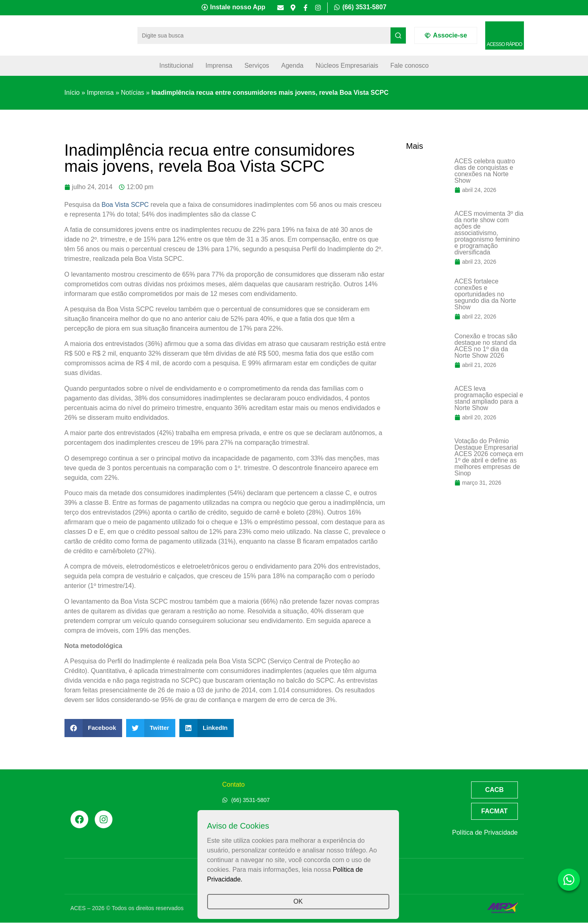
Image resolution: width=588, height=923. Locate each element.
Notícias (133, 93)
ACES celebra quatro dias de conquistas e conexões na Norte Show (485, 171)
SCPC (140, 205)
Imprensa (219, 66)
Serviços (257, 66)
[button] (93, 728)
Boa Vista (115, 205)
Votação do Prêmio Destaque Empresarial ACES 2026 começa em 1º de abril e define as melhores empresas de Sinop (489, 457)
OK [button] (298, 901)
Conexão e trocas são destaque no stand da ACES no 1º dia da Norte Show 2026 (486, 346)
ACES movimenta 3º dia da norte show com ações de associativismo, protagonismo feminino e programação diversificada (489, 233)
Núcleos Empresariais (347, 66)
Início (72, 93)
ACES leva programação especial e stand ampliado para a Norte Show (489, 398)
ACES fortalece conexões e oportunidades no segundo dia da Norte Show (485, 294)
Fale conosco (410, 66)
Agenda (292, 66)
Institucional (176, 66)
